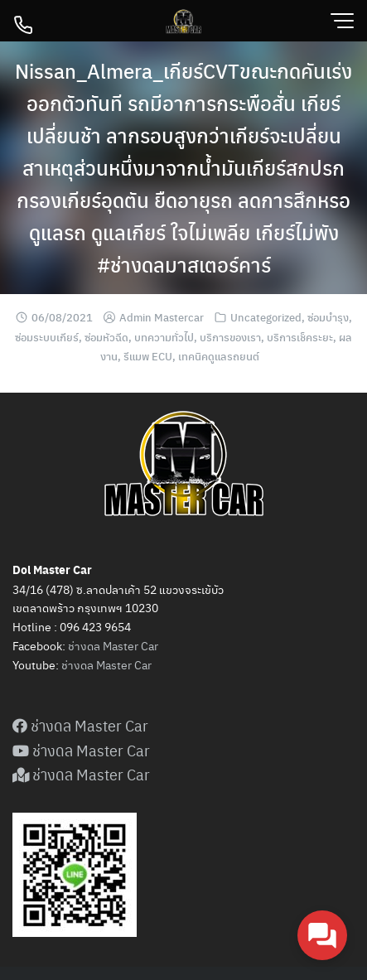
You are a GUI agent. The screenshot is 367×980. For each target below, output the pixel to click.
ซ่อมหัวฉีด (106, 337)
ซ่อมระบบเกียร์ (47, 337)
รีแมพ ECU (148, 356)
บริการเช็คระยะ (300, 337)
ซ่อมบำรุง (328, 317)
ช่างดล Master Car (113, 645)
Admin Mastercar (162, 317)
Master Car (123, 664)
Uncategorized (266, 317)
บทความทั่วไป (164, 337)
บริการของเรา (230, 337)
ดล (87, 664)
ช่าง (71, 664)
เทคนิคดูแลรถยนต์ (219, 356)
